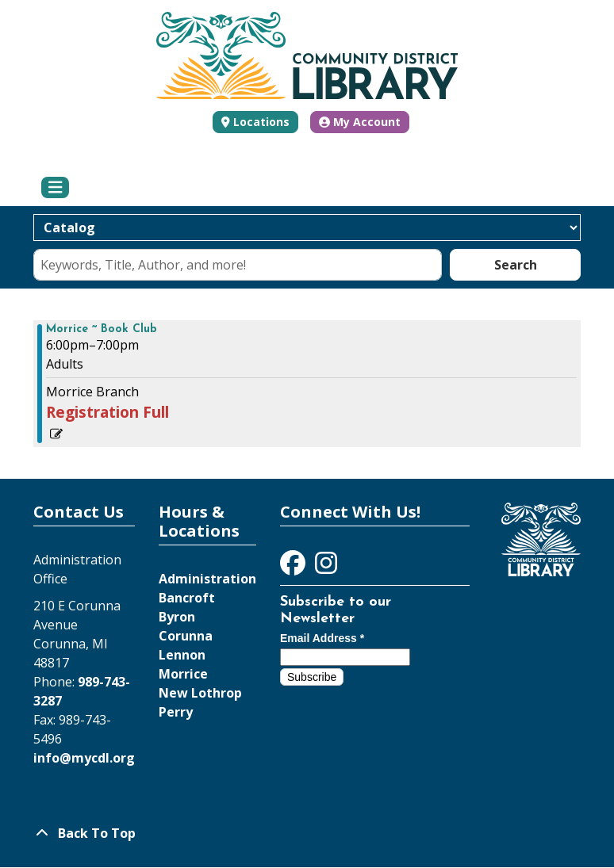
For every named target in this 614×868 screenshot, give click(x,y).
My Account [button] (360, 122)
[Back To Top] (307, 833)
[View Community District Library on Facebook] (294, 568)
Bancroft (187, 598)
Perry (176, 712)
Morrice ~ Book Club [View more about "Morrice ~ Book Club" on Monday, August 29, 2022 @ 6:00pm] (102, 330)
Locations (261, 122)
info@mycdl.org (84, 758)
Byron (177, 617)
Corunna (186, 636)
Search (516, 265)
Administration (207, 579)
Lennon (182, 655)
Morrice (183, 674)
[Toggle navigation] (55, 188)
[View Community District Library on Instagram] (326, 568)
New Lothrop (200, 693)
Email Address (322, 638)
